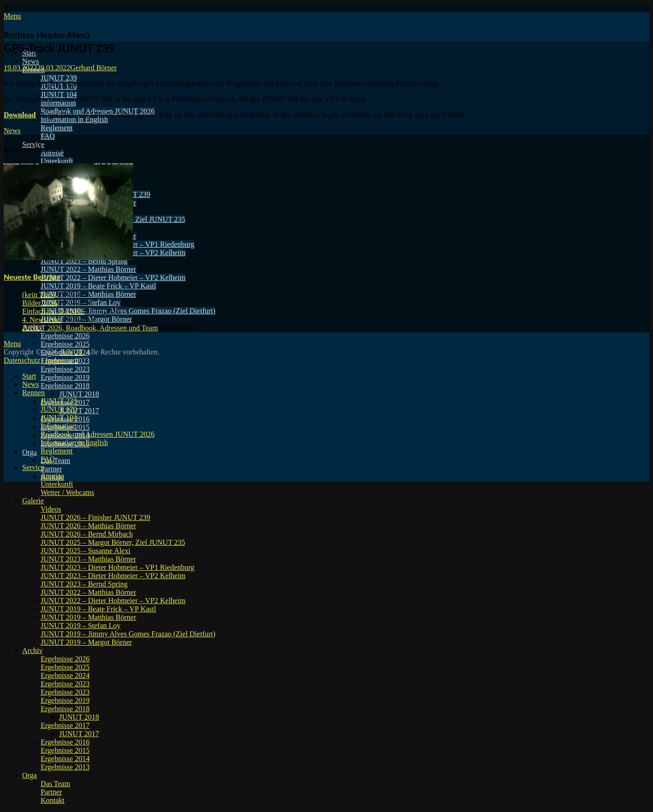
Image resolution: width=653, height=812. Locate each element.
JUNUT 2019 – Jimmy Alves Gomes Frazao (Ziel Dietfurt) (128, 311)
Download (20, 115)
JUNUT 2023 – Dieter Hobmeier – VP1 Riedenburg (118, 567)
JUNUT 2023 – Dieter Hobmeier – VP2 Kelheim (113, 576)
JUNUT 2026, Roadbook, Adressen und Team (90, 328)
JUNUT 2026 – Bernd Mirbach (87, 534)
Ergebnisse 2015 (65, 750)
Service (33, 467)
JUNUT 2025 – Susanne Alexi (85, 551)
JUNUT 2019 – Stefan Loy (81, 626)
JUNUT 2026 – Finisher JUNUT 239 (95, 517)
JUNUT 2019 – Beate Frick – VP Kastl (98, 286)
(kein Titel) (39, 295)
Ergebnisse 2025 (65, 344)
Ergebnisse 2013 (65, 767)
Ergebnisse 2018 (65, 386)
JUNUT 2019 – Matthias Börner (88, 617)
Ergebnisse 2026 (65, 336)
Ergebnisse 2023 (65, 369)
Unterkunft (57, 161)
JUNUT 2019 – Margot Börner (86, 642)
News (30, 61)
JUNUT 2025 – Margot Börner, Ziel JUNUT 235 (113, 542)
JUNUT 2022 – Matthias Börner (88, 269)
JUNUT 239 (59, 78)
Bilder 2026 (40, 303)
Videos (51, 509)
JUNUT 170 (59, 409)
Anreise (52, 476)
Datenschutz (22, 360)
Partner (51, 469)
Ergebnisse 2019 (65, 377)
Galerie (33, 501)
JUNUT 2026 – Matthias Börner (88, 526)
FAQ (48, 136)
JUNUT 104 (59, 95)
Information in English (74, 119)
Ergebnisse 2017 (65, 725)
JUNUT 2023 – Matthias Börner (88, 559)
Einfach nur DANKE (53, 311)
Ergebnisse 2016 (65, 742)
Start (29, 376)
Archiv (32, 650)
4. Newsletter (42, 320)
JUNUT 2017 (79, 411)
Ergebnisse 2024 (65, 675)
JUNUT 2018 (79, 394)
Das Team (55, 461)
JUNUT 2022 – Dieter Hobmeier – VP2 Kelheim (113, 278)
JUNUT (71, 352)
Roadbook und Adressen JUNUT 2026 (98, 434)
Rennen (33, 393)
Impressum (62, 360)
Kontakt (53, 800)
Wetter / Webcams (67, 492)
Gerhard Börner (94, 68)
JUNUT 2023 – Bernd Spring (84, 584)
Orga (30, 452)
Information (58, 426)
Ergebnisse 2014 (65, 759)
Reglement (57, 128)
